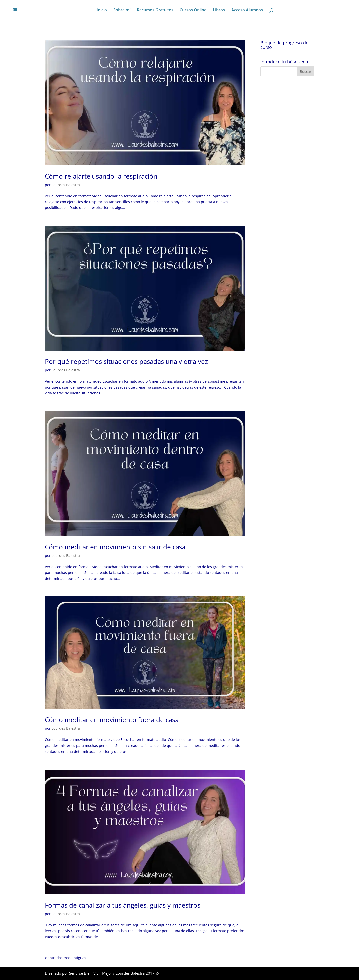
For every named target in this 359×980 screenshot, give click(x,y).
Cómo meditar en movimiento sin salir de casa (115, 547)
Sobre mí (122, 10)
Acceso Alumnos (247, 10)
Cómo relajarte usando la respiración (101, 176)
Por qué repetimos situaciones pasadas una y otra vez (126, 361)
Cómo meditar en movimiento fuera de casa (112, 720)
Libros (219, 10)
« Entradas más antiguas (65, 958)
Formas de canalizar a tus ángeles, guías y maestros (123, 905)
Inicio (102, 10)
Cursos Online (193, 10)
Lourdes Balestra (66, 185)
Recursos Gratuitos (155, 10)
